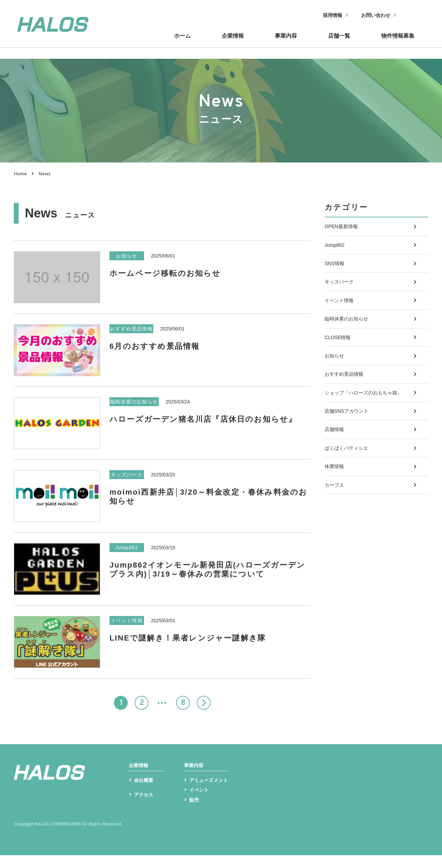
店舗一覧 (338, 43)
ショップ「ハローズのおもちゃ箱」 (369, 436)
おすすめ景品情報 (347, 413)
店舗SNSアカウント (350, 459)
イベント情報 (341, 321)
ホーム (186, 43)
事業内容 (287, 43)
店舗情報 (336, 482)
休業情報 (336, 528)
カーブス (336, 551)
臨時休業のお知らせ (349, 344)
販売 (195, 812)
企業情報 (235, 43)
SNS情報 (336, 275)
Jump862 (336, 252)
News (45, 174)
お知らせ (336, 390)
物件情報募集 (397, 43)
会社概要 (145, 790)
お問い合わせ (372, 16)
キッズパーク (341, 298)
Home (20, 174)
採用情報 (324, 16)
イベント (200, 801)
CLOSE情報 (339, 367)
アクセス (145, 810)
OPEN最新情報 (343, 229)
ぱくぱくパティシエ (349, 505)
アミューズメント (211, 790)
